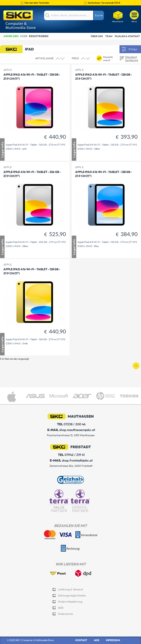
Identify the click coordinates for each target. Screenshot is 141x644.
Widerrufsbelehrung (70, 602)
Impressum (113, 640)
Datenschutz (65, 614)
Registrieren (39, 36)
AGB (61, 608)
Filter (133, 49)
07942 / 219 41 (71, 455)
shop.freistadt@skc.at (71, 461)
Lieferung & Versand (70, 589)
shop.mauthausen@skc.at (71, 430)
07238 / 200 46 (71, 424)
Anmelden (11, 36)
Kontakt (81, 640)
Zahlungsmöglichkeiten (72, 595)
